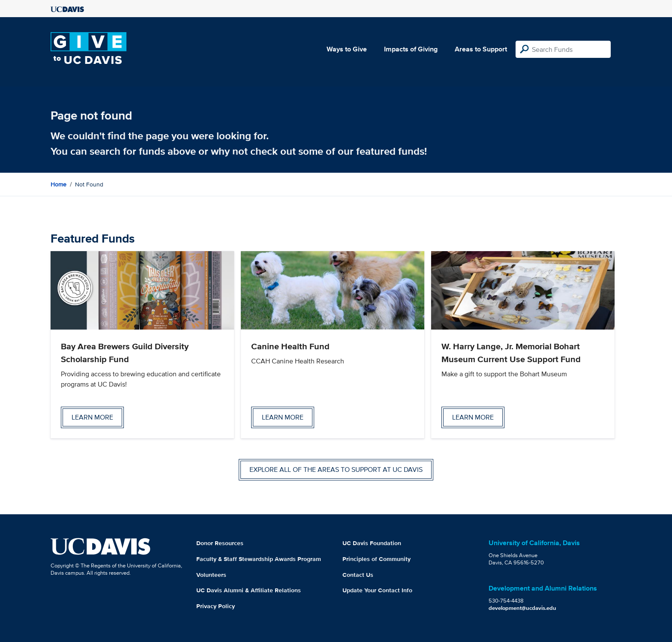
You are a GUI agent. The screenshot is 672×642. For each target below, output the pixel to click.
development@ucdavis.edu (522, 608)
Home (58, 184)
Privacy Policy (216, 606)
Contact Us (358, 575)
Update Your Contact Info (377, 590)
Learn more (92, 417)
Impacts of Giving (411, 49)
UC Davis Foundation (372, 543)
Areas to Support (481, 49)
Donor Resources (220, 543)
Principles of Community (376, 559)
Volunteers (211, 575)
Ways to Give (347, 49)
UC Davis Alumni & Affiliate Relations (249, 590)
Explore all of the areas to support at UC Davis (336, 469)
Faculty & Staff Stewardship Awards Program (259, 559)
